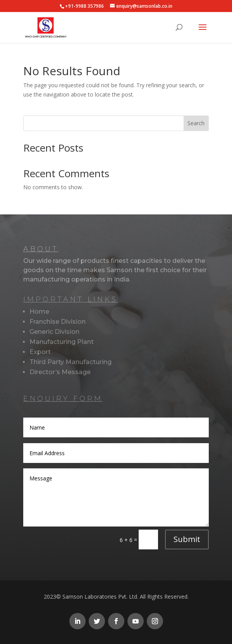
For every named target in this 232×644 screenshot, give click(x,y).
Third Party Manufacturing (70, 362)
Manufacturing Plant (62, 342)
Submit (187, 539)
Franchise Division (58, 322)
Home (39, 312)
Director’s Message (60, 372)
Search (196, 123)
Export (40, 352)
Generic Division (54, 332)
